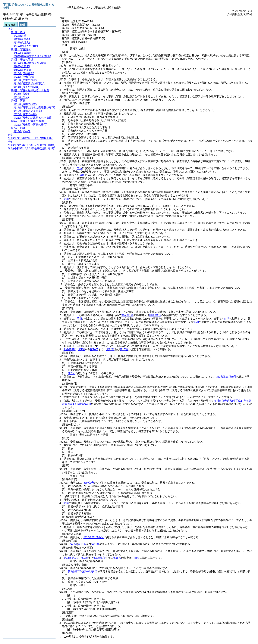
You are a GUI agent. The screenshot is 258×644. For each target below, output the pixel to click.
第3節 (74, 544)
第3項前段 (99, 558)
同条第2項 (155, 315)
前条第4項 (70, 349)
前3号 (71, 373)
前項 (79, 168)
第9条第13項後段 (226, 377)
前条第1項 (127, 315)
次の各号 (89, 483)
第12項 (110, 349)
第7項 (82, 349)
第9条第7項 (75, 571)
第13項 (124, 349)
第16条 (117, 558)
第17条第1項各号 (94, 537)
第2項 (84, 558)
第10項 (94, 349)
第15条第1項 (71, 558)
